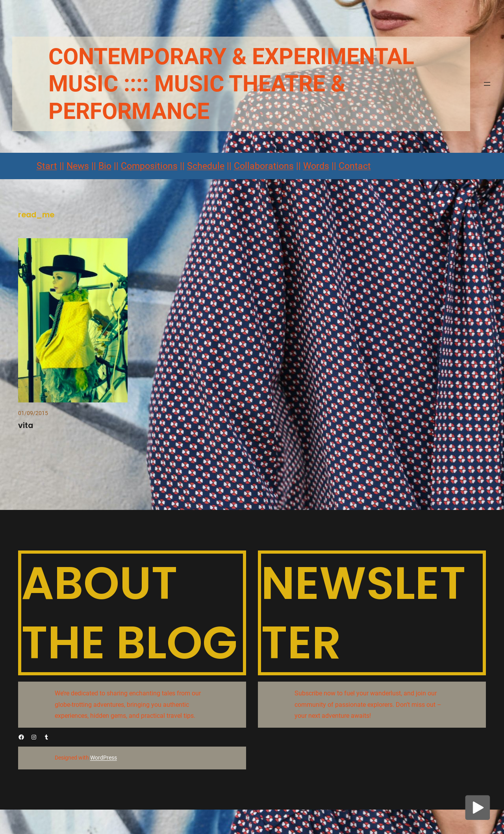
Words (316, 166)
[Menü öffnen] (487, 84)
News (78, 166)
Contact (355, 166)
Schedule (206, 166)
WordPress (104, 758)
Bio (105, 166)
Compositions (149, 166)
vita (26, 425)
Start (47, 166)
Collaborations (264, 166)
